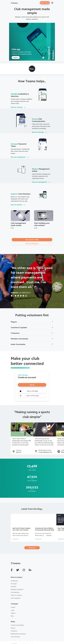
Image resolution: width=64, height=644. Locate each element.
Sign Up (32, 381)
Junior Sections (15, 633)
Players (13, 624)
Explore (16, 55)
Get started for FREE (32, 237)
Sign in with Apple (28, 388)
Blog (12, 612)
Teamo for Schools (16, 591)
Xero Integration (16, 594)
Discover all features (32, 240)
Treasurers (14, 627)
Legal (12, 606)
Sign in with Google (29, 392)
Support (13, 609)
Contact (13, 603)
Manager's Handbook (17, 585)
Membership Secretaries (18, 630)
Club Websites (15, 588)
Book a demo (45, 3)
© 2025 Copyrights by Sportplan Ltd (22, 640)
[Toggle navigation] (52, 3)
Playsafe (13, 583)
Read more (32, 544)
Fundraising (14, 577)
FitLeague (14, 580)
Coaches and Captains (17, 621)
